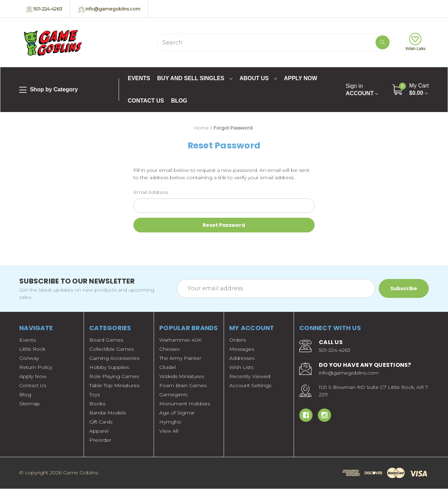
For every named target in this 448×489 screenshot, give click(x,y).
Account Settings (250, 386)
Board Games (106, 340)
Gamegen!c (174, 395)
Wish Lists (415, 42)
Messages (242, 349)
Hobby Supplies (109, 368)
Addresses (242, 358)
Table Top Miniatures (114, 386)
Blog (179, 101)
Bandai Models (107, 413)
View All (169, 431)
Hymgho (170, 422)
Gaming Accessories (114, 358)
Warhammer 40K (180, 340)
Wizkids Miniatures (182, 377)
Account (362, 90)
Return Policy (36, 368)
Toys (94, 395)
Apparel (99, 431)
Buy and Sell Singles (195, 78)
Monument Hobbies (185, 404)
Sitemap (30, 404)
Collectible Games (111, 349)
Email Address (151, 192)
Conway (29, 358)
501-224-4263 (44, 9)
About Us (258, 78)
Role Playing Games (114, 377)
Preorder (100, 440)
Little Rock (32, 349)
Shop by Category (48, 90)
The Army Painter (180, 358)
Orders (237, 340)
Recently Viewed (250, 377)
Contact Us (146, 101)
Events (139, 78)
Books (97, 404)
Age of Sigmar (177, 413)
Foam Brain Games (183, 386)
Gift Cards (101, 422)
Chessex (169, 349)
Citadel (167, 368)
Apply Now (300, 78)
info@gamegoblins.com (110, 9)
